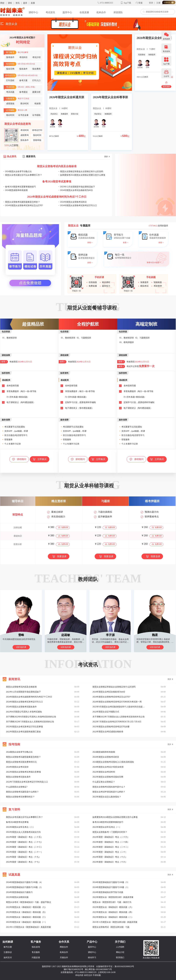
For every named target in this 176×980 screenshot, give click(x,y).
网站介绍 (120, 952)
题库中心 (67, 12)
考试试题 (10, 92)
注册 (158, 3)
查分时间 (24, 104)
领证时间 (10, 115)
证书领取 (36, 115)
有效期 (37, 104)
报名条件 (23, 69)
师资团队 (118, 12)
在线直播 (84, 12)
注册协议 (8, 952)
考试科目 (23, 57)
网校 (2, 3)
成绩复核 (10, 104)
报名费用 (36, 69)
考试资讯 (50, 12)
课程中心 (33, 12)
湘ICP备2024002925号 (73, 969)
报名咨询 (36, 947)
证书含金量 (23, 115)
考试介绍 (36, 57)
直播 (33, 3)
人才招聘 (120, 947)
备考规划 (23, 92)
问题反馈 (36, 958)
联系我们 (120, 958)
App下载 (127, 3)
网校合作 (64, 947)
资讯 (18, 3)
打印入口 (36, 81)
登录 (151, 3)
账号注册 (8, 947)
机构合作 (101, 12)
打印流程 (10, 81)
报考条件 (10, 57)
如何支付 (8, 958)
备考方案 (23, 81)
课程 (10, 3)
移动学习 (92, 958)
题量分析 (36, 92)
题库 (25, 3)
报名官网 (10, 69)
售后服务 (36, 952)
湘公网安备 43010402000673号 (99, 969)
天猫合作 (64, 958)
